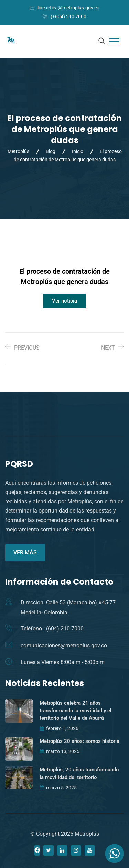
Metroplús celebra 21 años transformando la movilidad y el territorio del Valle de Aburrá (76, 711)
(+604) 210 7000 (68, 17)
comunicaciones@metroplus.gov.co (64, 645)
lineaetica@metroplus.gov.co (68, 8)
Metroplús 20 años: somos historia (79, 741)
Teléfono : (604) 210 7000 (52, 629)
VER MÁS (25, 553)
